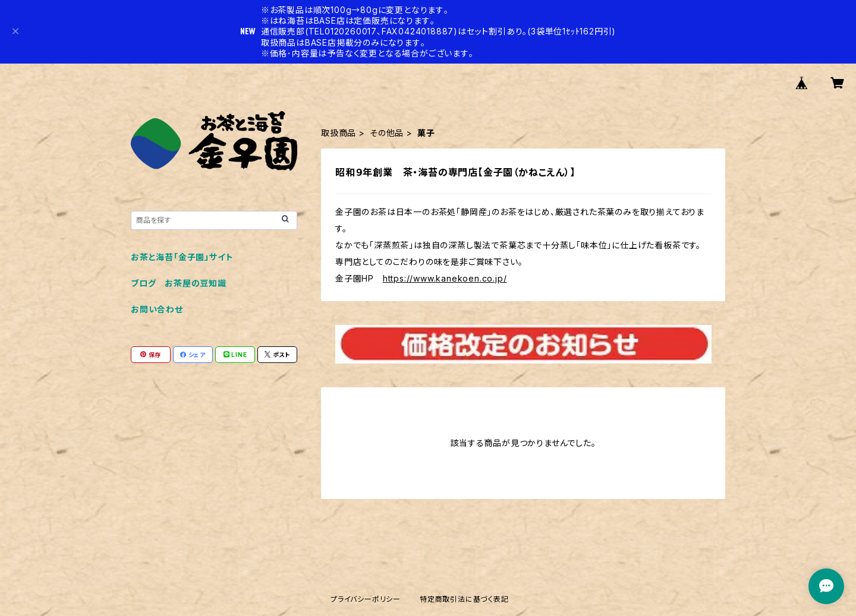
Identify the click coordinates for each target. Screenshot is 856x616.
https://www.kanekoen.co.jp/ (445, 278)
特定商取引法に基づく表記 (464, 599)
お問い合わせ (157, 309)
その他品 (387, 133)
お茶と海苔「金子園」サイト (182, 257)
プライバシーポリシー (366, 599)
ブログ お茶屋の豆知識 (179, 283)
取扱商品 (339, 133)
